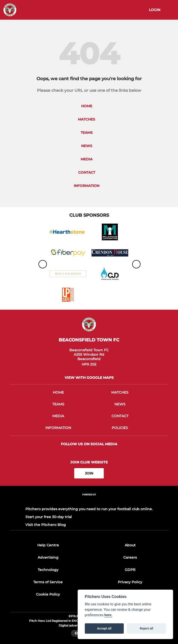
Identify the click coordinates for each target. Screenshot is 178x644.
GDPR (130, 570)
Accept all (104, 628)
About (130, 545)
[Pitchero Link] (89, 501)
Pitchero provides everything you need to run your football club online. (89, 509)
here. (108, 615)
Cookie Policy (48, 594)
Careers (130, 557)
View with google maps (89, 378)
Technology (48, 570)
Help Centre (48, 545)
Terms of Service (48, 582)
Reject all (146, 628)
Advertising (48, 557)
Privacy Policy (130, 582)
